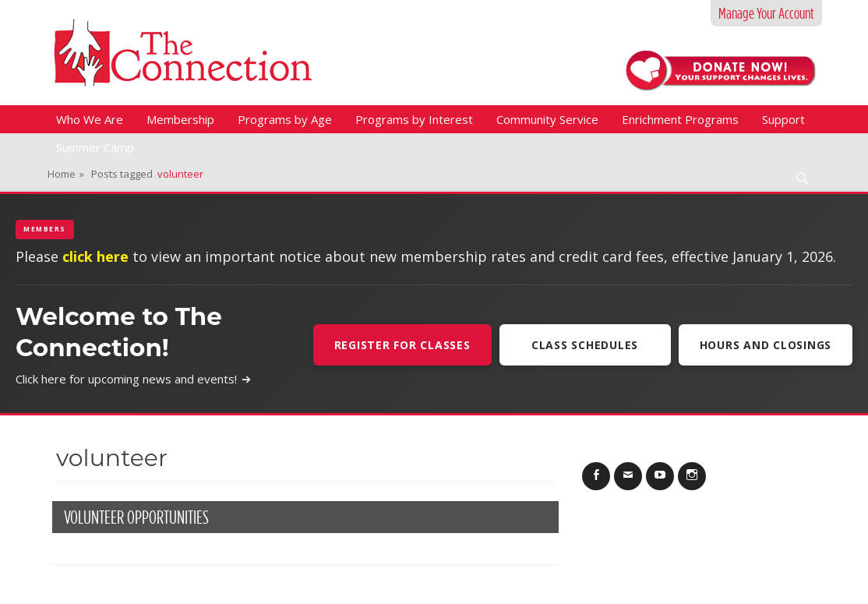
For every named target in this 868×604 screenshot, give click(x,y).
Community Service (547, 119)
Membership (180, 119)
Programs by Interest (414, 119)
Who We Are (90, 119)
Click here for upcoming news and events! (134, 379)
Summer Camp (95, 147)
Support (783, 119)
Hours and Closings (766, 345)
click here (95, 256)
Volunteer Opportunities (136, 517)
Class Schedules (585, 345)
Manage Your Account (766, 13)
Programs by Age (285, 119)
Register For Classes (402, 345)
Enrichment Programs (680, 119)
